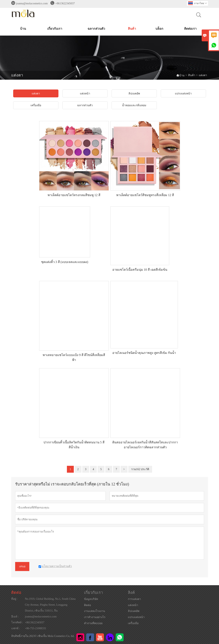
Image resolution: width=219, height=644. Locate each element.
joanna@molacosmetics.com (32, 3)
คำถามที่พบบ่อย (93, 623)
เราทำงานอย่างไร (95, 617)
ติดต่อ (16, 592)
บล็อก (159, 29)
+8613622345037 (65, 3)
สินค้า (132, 29)
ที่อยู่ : (14, 599)
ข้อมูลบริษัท (91, 599)
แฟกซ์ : (16, 628)
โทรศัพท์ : (17, 622)
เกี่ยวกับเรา (55, 29)
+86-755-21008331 (36, 628)
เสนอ (22, 566)
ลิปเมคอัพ (134, 611)
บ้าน (23, 29)
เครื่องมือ (133, 623)
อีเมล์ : (15, 617)
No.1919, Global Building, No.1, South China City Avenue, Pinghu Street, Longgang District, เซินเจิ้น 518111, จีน (50, 605)
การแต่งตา (134, 599)
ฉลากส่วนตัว (96, 29)
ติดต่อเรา (190, 29)
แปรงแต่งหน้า (136, 617)
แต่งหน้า (133, 605)
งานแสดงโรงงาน (95, 611)
